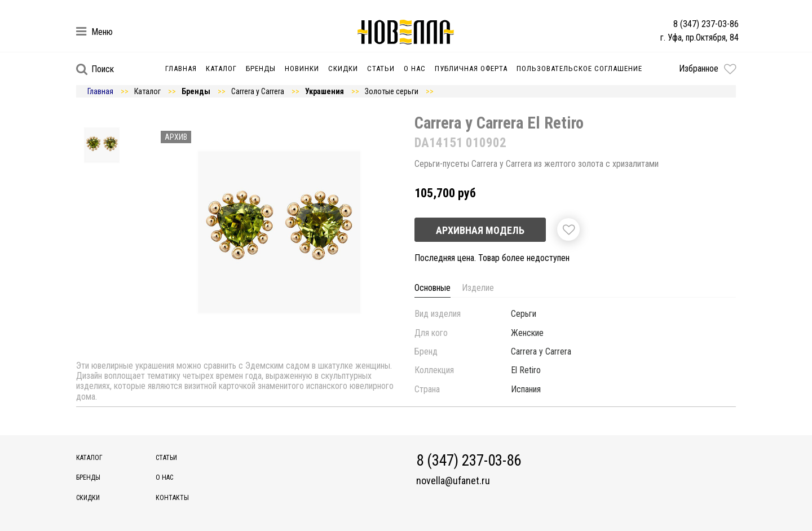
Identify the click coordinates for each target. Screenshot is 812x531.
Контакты (172, 498)
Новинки (302, 68)
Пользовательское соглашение (579, 68)
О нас (415, 68)
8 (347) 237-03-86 (706, 24)
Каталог (221, 68)
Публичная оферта (471, 68)
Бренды (261, 68)
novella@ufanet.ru (453, 481)
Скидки (343, 68)
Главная (181, 68)
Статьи (381, 68)
